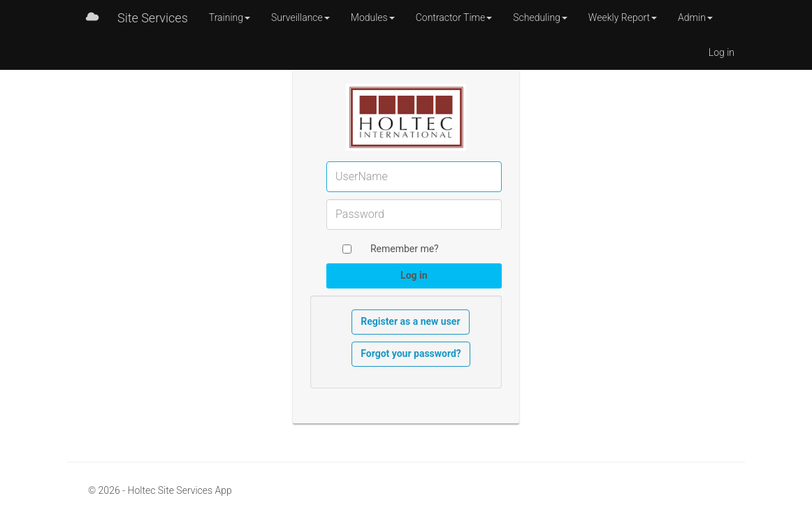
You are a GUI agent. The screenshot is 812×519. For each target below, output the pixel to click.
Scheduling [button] (540, 17)
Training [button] (230, 17)
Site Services (153, 18)
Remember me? (405, 249)
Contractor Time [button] (454, 17)
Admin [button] (695, 17)
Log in (722, 52)
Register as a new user (410, 321)
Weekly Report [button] (623, 17)
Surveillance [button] (300, 17)
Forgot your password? (411, 353)
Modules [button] (373, 17)
